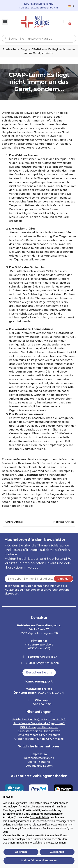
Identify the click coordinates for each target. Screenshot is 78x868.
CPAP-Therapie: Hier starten (39, 727)
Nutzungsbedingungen (20, 590)
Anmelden (63, 579)
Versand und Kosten (39, 766)
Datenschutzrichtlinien (41, 586)
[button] (39, 673)
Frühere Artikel (13, 522)
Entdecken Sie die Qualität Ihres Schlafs (39, 719)
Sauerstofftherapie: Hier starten (39, 731)
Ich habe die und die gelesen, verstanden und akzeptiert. (37, 590)
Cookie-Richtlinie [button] (39, 817)
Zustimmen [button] (57, 852)
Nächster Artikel (64, 522)
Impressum (39, 754)
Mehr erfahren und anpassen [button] (39, 860)
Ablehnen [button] (21, 852)
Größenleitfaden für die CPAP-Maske (39, 739)
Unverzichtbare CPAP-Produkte (39, 735)
